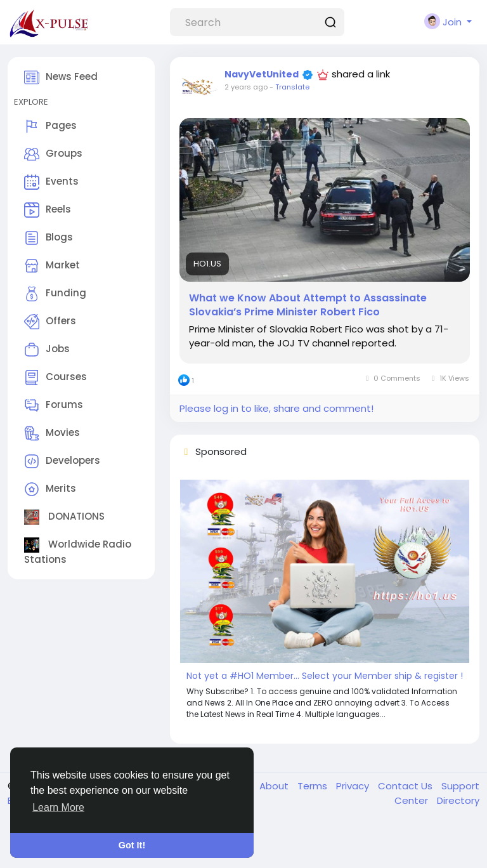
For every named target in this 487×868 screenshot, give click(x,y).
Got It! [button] (132, 845)
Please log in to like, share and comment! (276, 408)
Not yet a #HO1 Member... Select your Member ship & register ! (325, 676)
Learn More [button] (58, 807)
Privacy (354, 786)
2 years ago (246, 87)
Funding (55, 294)
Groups (53, 154)
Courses (55, 378)
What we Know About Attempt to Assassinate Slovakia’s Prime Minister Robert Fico (308, 305)
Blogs (49, 238)
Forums (54, 405)
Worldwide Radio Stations (78, 552)
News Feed (61, 77)
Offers (50, 322)
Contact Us (406, 786)
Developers (62, 461)
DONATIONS (64, 517)
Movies (52, 433)
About (275, 786)
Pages (50, 126)
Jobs (47, 350)
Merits (50, 489)
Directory (458, 800)
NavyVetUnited (262, 74)
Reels (48, 210)
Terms (314, 786)
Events (51, 182)
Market (52, 266)
